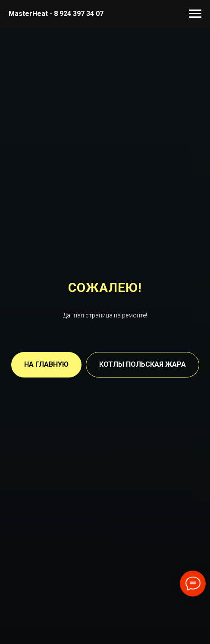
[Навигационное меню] (195, 14)
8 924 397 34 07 (79, 14)
